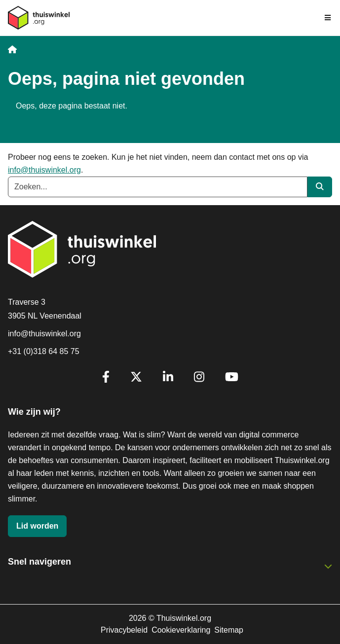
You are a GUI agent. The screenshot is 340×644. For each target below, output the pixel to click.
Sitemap (229, 630)
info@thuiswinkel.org (44, 170)
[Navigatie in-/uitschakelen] (328, 18)
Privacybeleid (124, 630)
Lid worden (37, 526)
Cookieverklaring (181, 630)
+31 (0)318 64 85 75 (44, 351)
